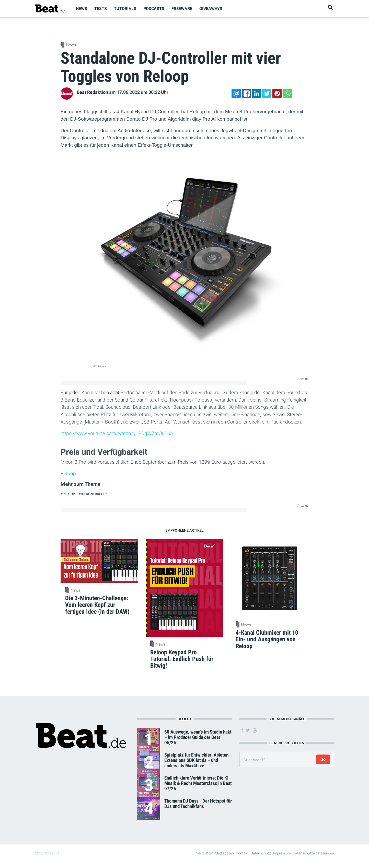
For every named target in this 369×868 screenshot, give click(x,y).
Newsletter (204, 853)
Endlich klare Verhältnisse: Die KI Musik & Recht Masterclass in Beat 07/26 (198, 783)
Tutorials (125, 9)
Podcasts (154, 9)
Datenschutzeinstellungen (313, 853)
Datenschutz (261, 853)
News (82, 9)
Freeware (182, 9)
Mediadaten (224, 853)
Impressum (282, 853)
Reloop (68, 473)
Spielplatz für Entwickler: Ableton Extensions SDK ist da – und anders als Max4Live (196, 760)
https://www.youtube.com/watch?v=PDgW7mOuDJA (117, 433)
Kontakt (242, 853)
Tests (101, 9)
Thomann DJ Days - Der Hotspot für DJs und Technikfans (198, 804)
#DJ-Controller (93, 494)
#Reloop (68, 494)
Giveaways (211, 9)
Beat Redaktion (92, 92)
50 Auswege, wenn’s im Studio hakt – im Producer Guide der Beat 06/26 (198, 737)
